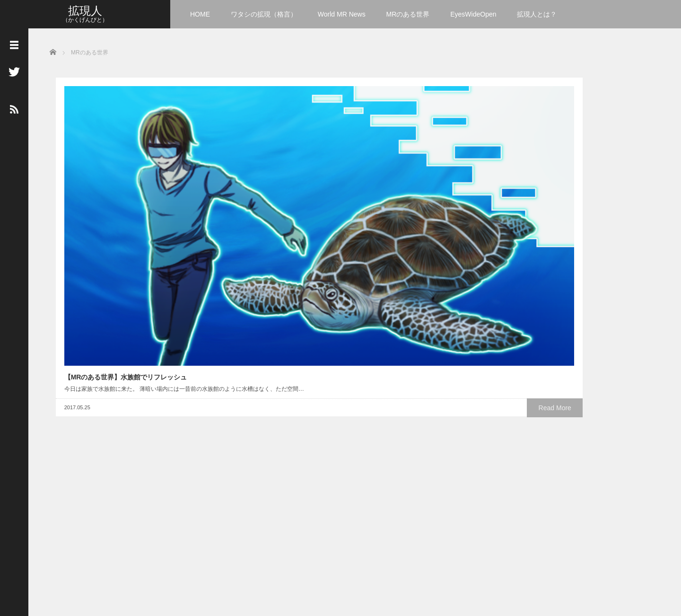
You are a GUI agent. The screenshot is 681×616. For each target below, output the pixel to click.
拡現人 (85, 11)
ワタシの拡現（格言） (264, 14)
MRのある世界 (408, 14)
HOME (200, 14)
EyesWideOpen (473, 14)
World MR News (342, 14)
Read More (140, 213)
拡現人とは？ (537, 14)
